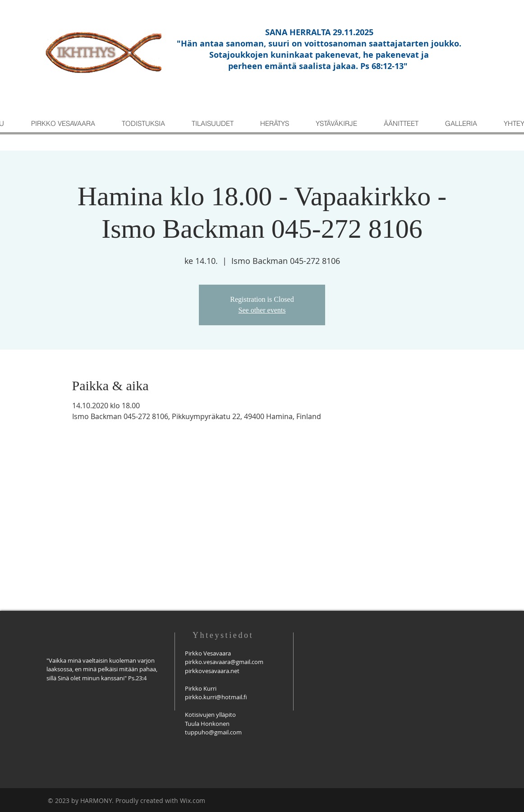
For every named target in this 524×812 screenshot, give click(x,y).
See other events (262, 310)
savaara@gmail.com (237, 662)
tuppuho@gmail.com (213, 732)
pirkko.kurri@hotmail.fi (216, 697)
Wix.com (193, 800)
